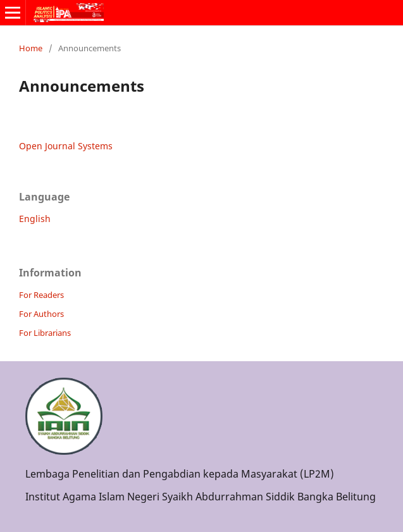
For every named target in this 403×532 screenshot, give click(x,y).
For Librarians (45, 333)
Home (31, 48)
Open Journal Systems (66, 146)
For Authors (41, 314)
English (35, 219)
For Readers (41, 295)
